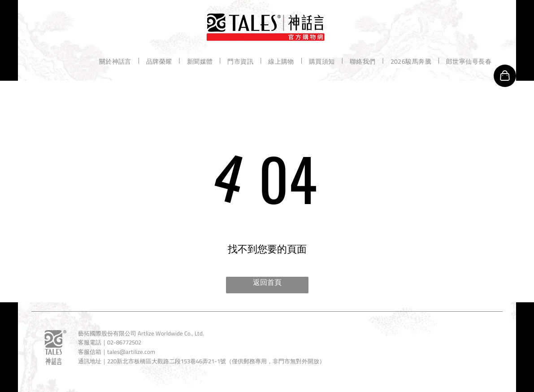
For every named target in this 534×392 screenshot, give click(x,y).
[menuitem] (116, 61)
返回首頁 (267, 282)
